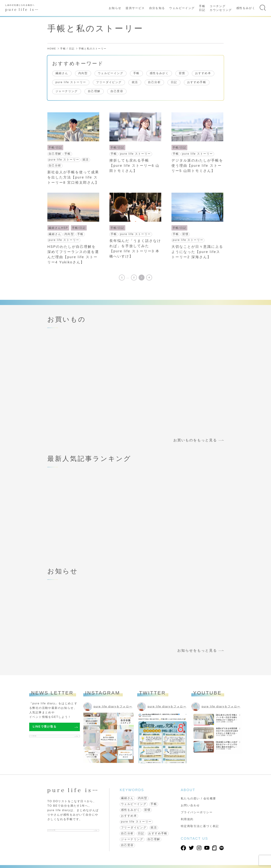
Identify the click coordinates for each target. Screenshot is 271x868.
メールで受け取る (46, 738)
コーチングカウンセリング (221, 8)
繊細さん (62, 73)
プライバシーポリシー (197, 812)
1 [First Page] (122, 278)
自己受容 (117, 91)
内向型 (83, 73)
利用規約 (187, 819)
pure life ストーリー (71, 82)
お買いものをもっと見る (195, 440)
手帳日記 (202, 8)
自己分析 (154, 82)
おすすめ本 (203, 73)
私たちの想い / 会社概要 (198, 798)
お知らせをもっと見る (197, 650)
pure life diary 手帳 (66, 832)
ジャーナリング (67, 91)
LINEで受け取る (45, 727)
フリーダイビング (109, 82)
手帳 (136, 73)
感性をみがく (246, 8)
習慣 (182, 73)
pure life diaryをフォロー (113, 707)
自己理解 (94, 91)
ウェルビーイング (182, 8)
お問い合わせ (190, 805)
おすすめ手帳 (197, 82)
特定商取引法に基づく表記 (200, 826)
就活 (135, 82)
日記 (174, 82)
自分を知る (157, 8)
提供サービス (135, 8)
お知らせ (115, 8)
